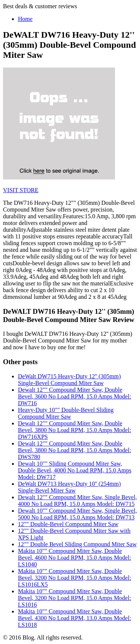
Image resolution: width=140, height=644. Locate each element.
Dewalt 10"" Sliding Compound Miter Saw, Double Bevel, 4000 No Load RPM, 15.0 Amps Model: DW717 (75, 470)
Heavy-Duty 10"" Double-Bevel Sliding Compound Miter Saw (66, 413)
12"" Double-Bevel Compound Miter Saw (68, 524)
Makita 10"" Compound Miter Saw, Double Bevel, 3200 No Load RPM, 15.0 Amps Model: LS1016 (74, 598)
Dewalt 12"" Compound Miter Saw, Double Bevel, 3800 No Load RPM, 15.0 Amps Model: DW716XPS (74, 430)
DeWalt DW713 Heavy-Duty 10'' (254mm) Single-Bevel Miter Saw (69, 487)
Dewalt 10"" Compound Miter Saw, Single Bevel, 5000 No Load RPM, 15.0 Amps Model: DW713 (77, 514)
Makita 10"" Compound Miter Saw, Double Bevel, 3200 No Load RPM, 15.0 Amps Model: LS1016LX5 (74, 578)
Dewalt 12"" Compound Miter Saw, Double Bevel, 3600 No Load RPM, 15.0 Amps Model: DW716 (74, 396)
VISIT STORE (21, 190)
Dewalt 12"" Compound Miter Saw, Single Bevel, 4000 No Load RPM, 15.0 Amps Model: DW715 (77, 501)
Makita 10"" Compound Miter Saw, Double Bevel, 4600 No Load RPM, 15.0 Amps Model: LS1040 (74, 558)
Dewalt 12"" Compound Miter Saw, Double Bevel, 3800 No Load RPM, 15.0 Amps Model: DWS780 (74, 450)
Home (25, 19)
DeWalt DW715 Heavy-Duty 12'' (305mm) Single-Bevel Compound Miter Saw (69, 380)
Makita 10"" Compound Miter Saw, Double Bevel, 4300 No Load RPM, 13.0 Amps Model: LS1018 (74, 618)
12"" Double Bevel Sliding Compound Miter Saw (77, 544)
